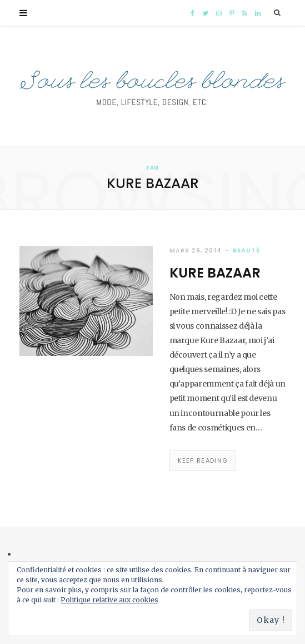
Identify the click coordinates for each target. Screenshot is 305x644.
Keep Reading (203, 460)
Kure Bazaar (215, 273)
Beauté (246, 250)
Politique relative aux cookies (109, 600)
